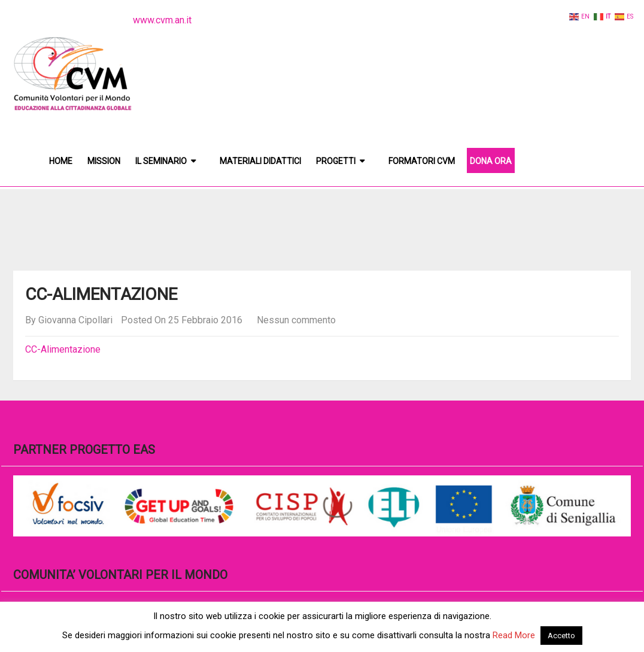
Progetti (336, 161)
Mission (104, 161)
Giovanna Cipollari (75, 320)
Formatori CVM (422, 161)
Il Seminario (161, 161)
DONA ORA (491, 161)
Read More (514, 635)
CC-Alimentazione (63, 349)
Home (61, 161)
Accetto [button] (561, 636)
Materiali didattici (260, 161)
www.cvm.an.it (162, 20)
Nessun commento (296, 320)
